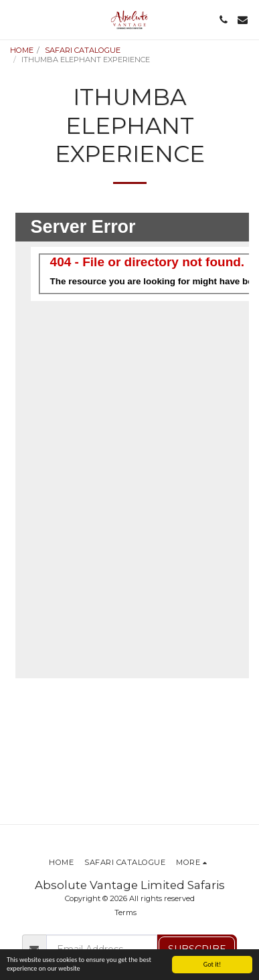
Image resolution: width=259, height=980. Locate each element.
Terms (125, 912)
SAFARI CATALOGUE (83, 50)
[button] (15, 19)
